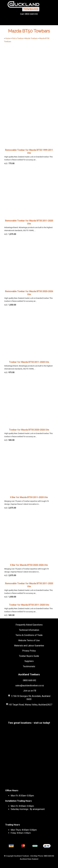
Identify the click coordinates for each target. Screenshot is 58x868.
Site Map (34, 856)
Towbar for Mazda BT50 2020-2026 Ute (29, 430)
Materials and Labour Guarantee (29, 646)
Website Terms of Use (29, 640)
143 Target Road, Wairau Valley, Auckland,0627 (29, 705)
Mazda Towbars (31, 38)
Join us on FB (30, 691)
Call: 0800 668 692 (29, 19)
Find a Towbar (17, 38)
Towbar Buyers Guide (29, 656)
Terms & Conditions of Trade (29, 635)
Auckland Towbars (22, 856)
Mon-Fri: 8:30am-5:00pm (22, 796)
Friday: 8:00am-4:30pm (21, 833)
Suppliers (29, 661)
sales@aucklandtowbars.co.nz (30, 686)
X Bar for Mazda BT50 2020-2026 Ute (29, 565)
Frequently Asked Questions (29, 625)
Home (8, 38)
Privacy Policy (29, 651)
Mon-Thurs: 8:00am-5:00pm (24, 830)
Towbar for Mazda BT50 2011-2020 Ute (29, 362)
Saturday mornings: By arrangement (28, 809)
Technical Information (29, 630)
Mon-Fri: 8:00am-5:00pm (22, 806)
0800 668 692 (30, 680)
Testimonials (29, 666)
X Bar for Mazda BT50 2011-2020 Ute (29, 497)
